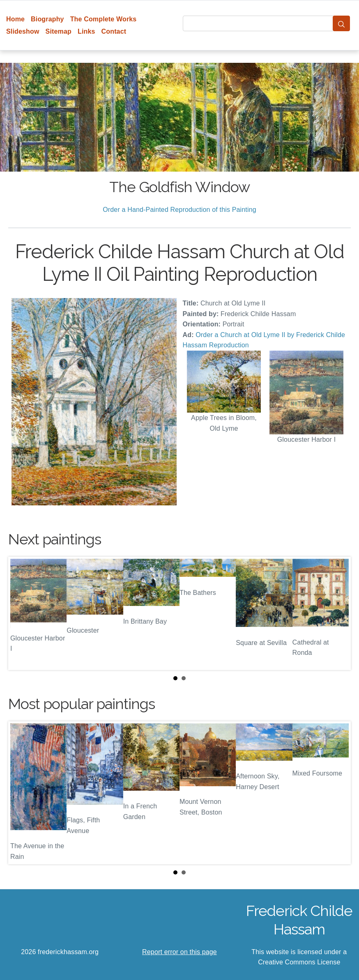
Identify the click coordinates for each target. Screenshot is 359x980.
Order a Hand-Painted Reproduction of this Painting (179, 210)
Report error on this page (179, 952)
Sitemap (59, 31)
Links (86, 31)
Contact (114, 31)
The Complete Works (104, 19)
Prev (21, 613)
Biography (47, 19)
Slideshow (23, 31)
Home (15, 19)
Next (338, 613)
